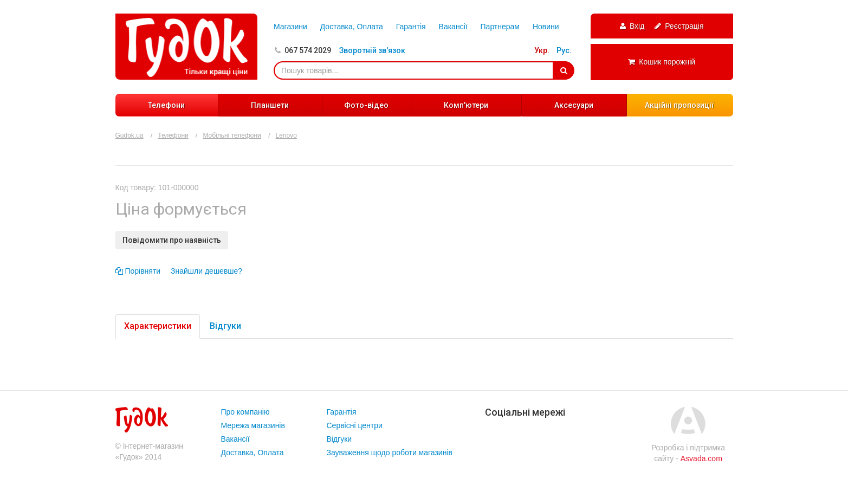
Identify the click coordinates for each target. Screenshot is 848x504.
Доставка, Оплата (352, 27)
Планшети (270, 105)
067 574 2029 (308, 50)
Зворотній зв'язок (372, 50)
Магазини (290, 27)
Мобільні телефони (232, 135)
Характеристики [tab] (158, 326)
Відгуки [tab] (225, 326)
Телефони (166, 105)
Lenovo (286, 135)
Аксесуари (574, 105)
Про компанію (245, 412)
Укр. (542, 50)
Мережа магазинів (253, 425)
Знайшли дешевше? (206, 271)
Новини (546, 27)
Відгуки (339, 439)
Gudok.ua (130, 135)
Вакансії (453, 27)
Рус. (564, 50)
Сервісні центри (355, 425)
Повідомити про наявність (172, 240)
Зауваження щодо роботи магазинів (390, 453)
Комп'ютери (466, 105)
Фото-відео (366, 105)
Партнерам (500, 27)
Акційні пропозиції (679, 105)
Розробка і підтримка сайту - (688, 453)
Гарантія (411, 27)
